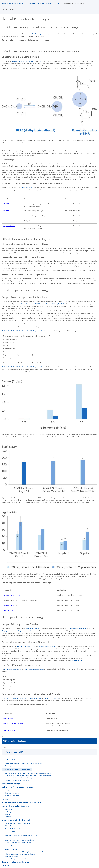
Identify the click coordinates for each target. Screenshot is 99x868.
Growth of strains (12, 791)
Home (4, 3)
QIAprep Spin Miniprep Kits (26, 646)
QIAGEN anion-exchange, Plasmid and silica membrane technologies (28, 773)
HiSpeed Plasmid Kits (27, 187)
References (5, 866)
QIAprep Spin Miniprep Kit (34, 628)
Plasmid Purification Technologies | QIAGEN (17, 769)
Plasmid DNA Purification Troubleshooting (15, 862)
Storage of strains (12, 796)
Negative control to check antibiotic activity (18, 842)
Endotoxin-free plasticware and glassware (18, 859)
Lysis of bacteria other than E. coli (15, 828)
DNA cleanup (6, 799)
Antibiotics (8, 817)
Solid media (8, 814)
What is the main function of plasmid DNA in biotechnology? (23, 763)
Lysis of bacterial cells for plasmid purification (16, 820)
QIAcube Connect (76, 661)
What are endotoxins (8, 846)
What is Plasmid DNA (15, 752)
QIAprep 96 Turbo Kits (25, 631)
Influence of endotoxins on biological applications (20, 854)
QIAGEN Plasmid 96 (42, 304)
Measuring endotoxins (12, 849)
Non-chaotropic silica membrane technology (18, 778)
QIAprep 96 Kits (59, 304)
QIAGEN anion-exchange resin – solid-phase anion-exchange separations (28, 776)
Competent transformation (15, 838)
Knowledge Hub (33, 3)
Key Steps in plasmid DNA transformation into (21, 835)
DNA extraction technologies (15, 741)
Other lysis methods (11, 826)
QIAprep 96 (38, 367)
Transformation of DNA (9, 832)
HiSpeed (32, 61)
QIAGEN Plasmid (17, 61)
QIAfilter (26, 61)
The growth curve (12, 793)
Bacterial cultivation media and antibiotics (15, 806)
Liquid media (9, 810)
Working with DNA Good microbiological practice (18, 787)
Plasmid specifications (11, 766)
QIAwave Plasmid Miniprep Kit (76, 628)
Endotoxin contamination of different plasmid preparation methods (25, 852)
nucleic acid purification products (35, 34)
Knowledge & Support (17, 3)
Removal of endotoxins (12, 856)
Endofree (41, 61)
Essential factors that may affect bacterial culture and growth (21, 803)
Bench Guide (47, 3)
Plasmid (57, 3)
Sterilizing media (10, 812)
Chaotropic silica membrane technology (17, 780)
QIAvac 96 (18, 318)
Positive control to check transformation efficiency (20, 840)
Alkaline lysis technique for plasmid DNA (17, 824)
